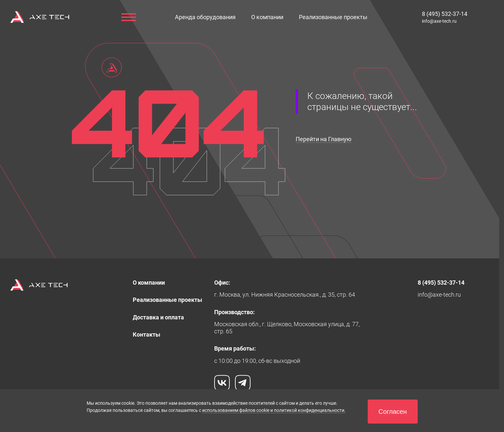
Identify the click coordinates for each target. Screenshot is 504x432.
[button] (205, 17)
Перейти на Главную (324, 139)
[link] (267, 17)
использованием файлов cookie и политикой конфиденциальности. (274, 410)
